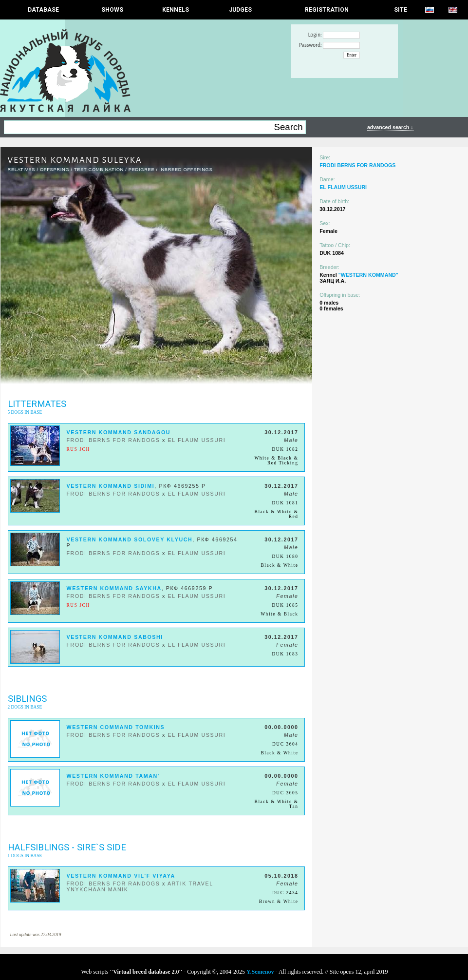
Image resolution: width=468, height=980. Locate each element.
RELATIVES (22, 170)
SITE (401, 10)
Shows (112, 10)
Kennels (176, 10)
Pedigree (142, 170)
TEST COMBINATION (99, 170)
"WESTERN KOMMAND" (368, 275)
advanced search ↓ (390, 127)
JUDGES (240, 10)
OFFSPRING (55, 170)
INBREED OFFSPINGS (186, 170)
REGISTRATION (327, 10)
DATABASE (43, 10)
